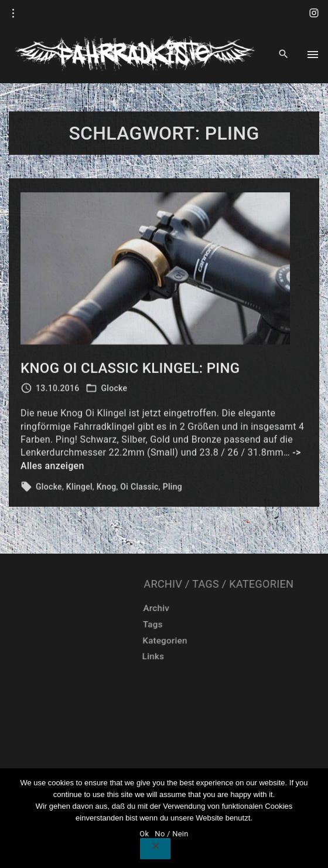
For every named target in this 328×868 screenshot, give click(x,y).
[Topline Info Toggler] (13, 13)
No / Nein (171, 834)
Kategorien (254, 640)
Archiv (254, 608)
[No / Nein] (155, 849)
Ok (144, 834)
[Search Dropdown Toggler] (284, 55)
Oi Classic (139, 489)
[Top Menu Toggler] (313, 55)
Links (238, 657)
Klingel (79, 489)
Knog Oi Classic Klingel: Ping (130, 371)
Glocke (114, 391)
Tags (246, 625)
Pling (172, 489)
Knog (107, 489)
